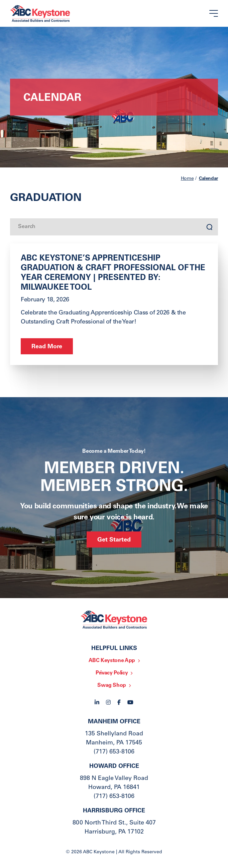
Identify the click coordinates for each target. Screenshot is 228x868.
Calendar (208, 179)
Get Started (114, 540)
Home (187, 179)
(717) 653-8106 (114, 752)
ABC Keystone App (112, 661)
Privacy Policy (112, 673)
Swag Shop (112, 685)
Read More (47, 347)
